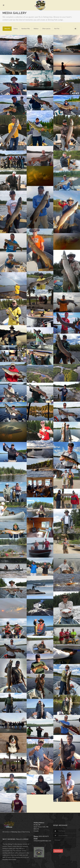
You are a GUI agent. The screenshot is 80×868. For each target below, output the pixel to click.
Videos (16, 29)
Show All (7, 29)
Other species (46, 29)
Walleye (36, 29)
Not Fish (57, 29)
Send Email (58, 851)
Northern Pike (26, 29)
